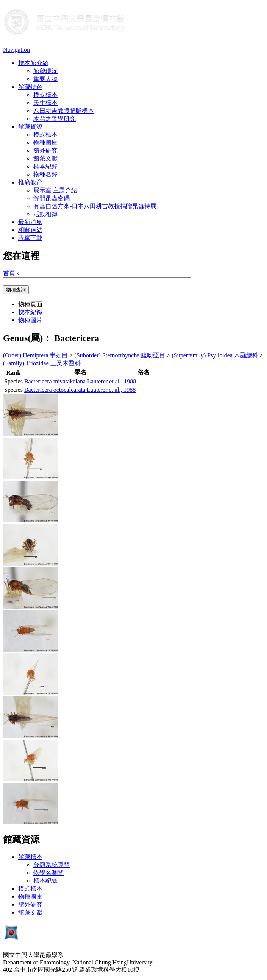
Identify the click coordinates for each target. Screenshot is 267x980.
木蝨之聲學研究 (55, 119)
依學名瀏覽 (48, 873)
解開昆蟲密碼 (52, 198)
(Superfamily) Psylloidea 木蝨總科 (215, 355)
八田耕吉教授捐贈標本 (64, 111)
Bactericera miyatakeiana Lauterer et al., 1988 (80, 381)
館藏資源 (30, 127)
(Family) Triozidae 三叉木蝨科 (42, 363)
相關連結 (30, 230)
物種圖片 (30, 320)
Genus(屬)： (27, 338)
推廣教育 (30, 182)
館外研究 (45, 150)
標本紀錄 (45, 166)
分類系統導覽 (52, 865)
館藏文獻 (45, 158)
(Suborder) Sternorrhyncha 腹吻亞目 (120, 355)
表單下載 (30, 238)
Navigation (16, 50)
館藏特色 (30, 87)
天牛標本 (45, 103)
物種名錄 (45, 174)
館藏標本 (30, 857)
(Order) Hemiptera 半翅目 (36, 355)
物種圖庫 (45, 143)
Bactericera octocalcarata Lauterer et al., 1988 (80, 390)
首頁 (9, 273)
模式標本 (45, 95)
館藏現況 (45, 71)
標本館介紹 (33, 63)
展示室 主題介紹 (55, 190)
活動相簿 (45, 214)
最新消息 (30, 222)
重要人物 (45, 79)
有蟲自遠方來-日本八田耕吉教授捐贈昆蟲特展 (95, 206)
